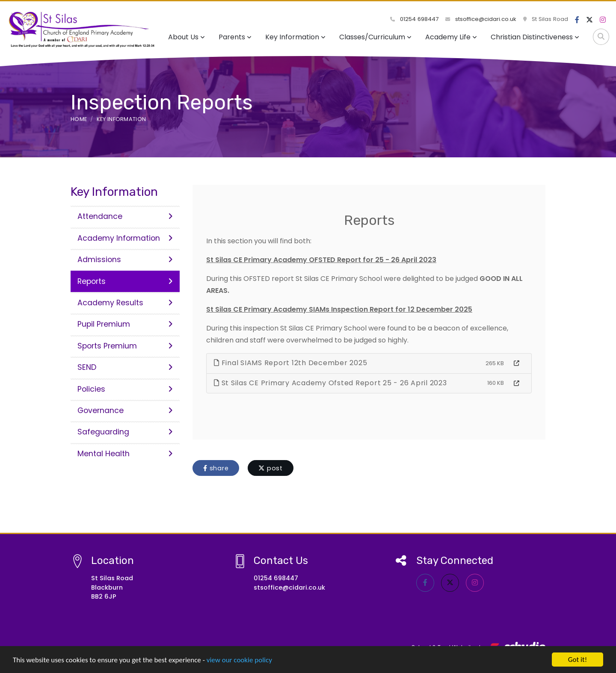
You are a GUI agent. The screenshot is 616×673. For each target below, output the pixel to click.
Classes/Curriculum (375, 37)
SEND (125, 367)
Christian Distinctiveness (535, 37)
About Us (187, 37)
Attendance (125, 216)
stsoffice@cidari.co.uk (481, 19)
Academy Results (125, 303)
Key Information (295, 37)
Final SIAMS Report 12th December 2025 (290, 363)
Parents (235, 37)
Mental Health (125, 454)
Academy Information (125, 238)
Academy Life (451, 37)
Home (79, 119)
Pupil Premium (125, 324)
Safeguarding (125, 432)
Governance (125, 410)
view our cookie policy (239, 660)
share (216, 468)
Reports (125, 281)
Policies (125, 389)
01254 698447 (414, 19)
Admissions (125, 260)
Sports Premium (125, 346)
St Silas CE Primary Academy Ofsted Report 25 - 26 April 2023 (330, 383)
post (271, 468)
